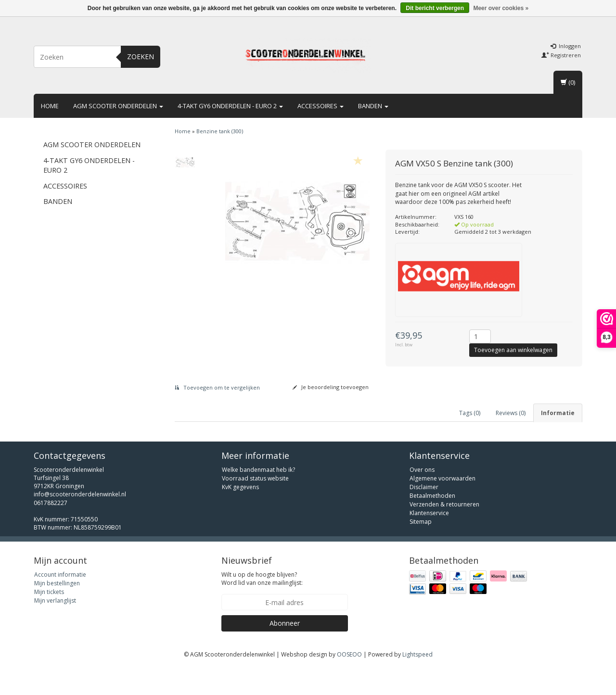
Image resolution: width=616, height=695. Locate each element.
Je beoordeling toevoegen (331, 387)
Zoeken (141, 57)
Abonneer (285, 651)
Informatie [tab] (558, 413)
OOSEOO (349, 682)
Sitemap (421, 549)
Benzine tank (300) (220, 131)
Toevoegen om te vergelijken (217, 387)
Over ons (422, 497)
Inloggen (566, 46)
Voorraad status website (255, 506)
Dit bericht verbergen (435, 8)
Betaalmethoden (432, 523)
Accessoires (321, 106)
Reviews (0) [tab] (511, 413)
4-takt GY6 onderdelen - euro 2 (230, 106)
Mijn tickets (49, 619)
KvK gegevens (240, 514)
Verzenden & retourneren (444, 532)
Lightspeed (417, 682)
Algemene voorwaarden (443, 506)
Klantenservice (429, 540)
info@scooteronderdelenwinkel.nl (80, 522)
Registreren (561, 55)
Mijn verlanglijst (55, 628)
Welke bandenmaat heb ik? (258, 497)
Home (50, 106)
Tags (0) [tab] (470, 413)
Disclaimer (424, 514)
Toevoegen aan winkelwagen (513, 350)
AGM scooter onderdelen (118, 106)
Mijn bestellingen (57, 611)
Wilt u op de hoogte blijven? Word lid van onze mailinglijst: (262, 606)
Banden (373, 106)
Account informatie (60, 602)
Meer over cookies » (501, 8)
